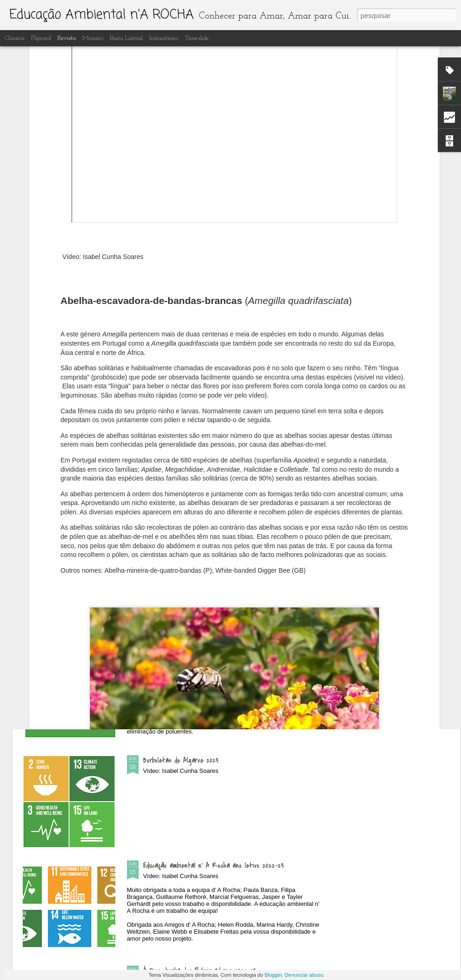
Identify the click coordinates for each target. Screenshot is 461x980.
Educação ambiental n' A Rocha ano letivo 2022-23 (214, 866)
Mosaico (93, 38)
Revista (67, 38)
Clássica (15, 38)
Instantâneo (164, 38)
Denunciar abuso (304, 975)
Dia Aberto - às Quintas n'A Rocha (193, 445)
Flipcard (41, 38)
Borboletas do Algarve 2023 (181, 760)
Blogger (273, 975)
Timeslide (197, 38)
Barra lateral (126, 38)
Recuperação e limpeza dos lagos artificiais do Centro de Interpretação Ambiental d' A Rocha (224, 660)
